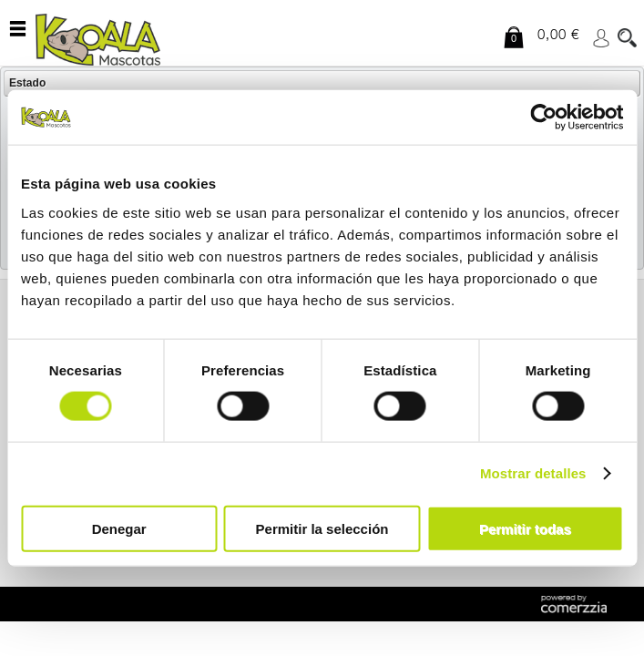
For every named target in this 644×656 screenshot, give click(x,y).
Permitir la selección (322, 528)
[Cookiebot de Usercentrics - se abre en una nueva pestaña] (543, 118)
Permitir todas (525, 528)
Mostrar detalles (533, 473)
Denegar (119, 528)
